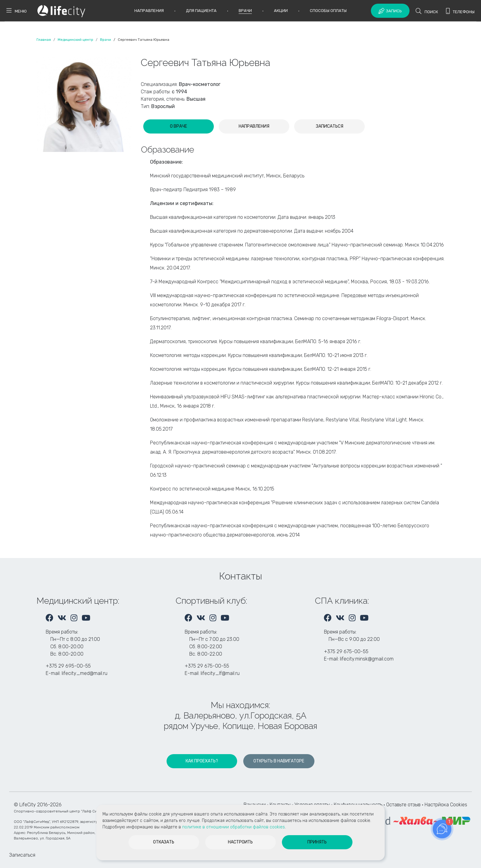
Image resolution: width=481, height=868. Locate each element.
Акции (281, 11)
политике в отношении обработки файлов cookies (234, 827)
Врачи (245, 11)
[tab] (179, 126)
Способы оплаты (328, 11)
